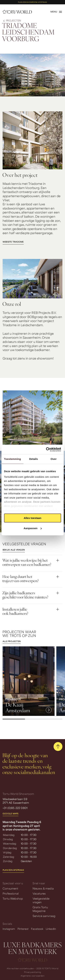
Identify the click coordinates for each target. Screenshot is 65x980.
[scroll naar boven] (58, 747)
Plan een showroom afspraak (32, 2)
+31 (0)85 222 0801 (15, 808)
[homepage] (17, 12)
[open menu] (56, 12)
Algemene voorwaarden (32, 976)
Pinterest (23, 929)
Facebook (37, 929)
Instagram (9, 929)
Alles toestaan (33, 518)
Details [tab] (33, 459)
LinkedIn (51, 929)
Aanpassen (33, 528)
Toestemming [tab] (12, 459)
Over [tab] (54, 459)
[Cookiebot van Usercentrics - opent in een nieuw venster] (46, 449)
